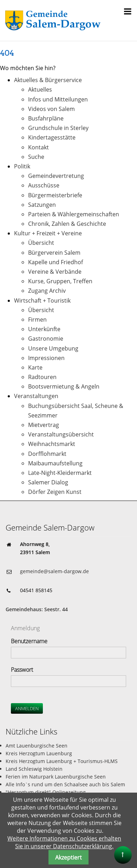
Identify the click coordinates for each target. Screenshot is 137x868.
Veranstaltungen (36, 396)
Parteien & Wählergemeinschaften (74, 214)
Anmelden (27, 708)
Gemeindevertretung (56, 176)
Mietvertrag (44, 425)
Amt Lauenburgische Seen (37, 746)
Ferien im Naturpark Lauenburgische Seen (56, 777)
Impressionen (46, 358)
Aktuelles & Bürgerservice (48, 80)
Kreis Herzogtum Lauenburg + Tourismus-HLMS (62, 761)
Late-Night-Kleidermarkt (60, 473)
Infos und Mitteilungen (58, 99)
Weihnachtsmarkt (52, 444)
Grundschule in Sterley (58, 128)
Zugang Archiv (47, 291)
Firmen (37, 320)
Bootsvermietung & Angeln (64, 386)
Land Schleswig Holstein (34, 769)
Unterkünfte (44, 329)
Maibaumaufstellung (55, 463)
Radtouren (42, 377)
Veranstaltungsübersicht (61, 434)
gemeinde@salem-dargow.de (54, 571)
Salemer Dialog (48, 482)
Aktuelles (40, 89)
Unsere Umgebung (53, 348)
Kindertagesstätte (52, 137)
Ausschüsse (44, 185)
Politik (22, 166)
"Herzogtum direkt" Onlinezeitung (46, 792)
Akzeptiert (68, 857)
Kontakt (38, 147)
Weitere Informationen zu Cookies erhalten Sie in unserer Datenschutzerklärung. (64, 842)
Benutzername (29, 641)
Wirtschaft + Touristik (42, 300)
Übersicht (41, 243)
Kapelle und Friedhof (56, 262)
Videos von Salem (51, 109)
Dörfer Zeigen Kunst (55, 492)
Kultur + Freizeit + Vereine (48, 233)
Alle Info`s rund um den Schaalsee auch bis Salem (65, 784)
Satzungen (42, 205)
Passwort (22, 670)
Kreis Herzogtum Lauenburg (39, 753)
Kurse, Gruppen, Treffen (60, 281)
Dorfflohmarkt (47, 454)
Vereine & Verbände (55, 272)
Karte (35, 367)
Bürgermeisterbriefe (55, 195)
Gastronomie (46, 339)
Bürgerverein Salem (54, 253)
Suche (36, 157)
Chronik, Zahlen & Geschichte (67, 224)
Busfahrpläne (46, 118)
